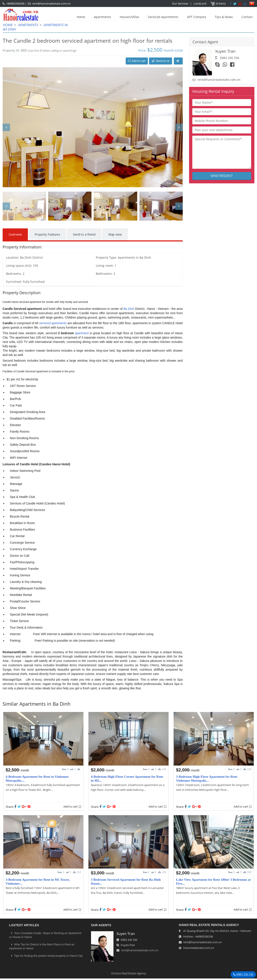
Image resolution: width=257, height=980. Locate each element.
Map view (115, 234)
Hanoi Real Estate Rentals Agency (209, 925)
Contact (247, 17)
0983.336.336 (244, 975)
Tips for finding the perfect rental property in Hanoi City (46, 956)
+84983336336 (15, 3)
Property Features (47, 234)
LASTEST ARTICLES (24, 925)
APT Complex (197, 17)
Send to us (160, 61)
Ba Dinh (129, 309)
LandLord (200, 3)
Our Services (180, 3)
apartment (82, 333)
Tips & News (224, 17)
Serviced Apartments (163, 17)
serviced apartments (53, 323)
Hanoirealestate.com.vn (199, 948)
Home (81, 17)
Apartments (102, 17)
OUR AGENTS (101, 925)
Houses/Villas (129, 17)
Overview (15, 234)
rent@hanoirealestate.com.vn (51, 3)
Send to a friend (84, 234)
